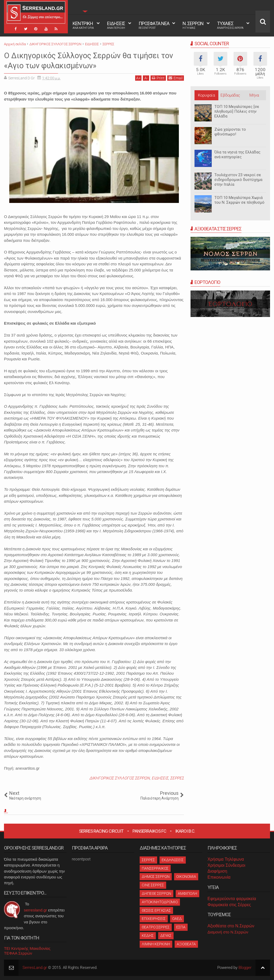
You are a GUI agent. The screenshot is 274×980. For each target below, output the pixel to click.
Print (158, 78)
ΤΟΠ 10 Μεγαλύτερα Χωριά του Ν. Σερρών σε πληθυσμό (239, 200)
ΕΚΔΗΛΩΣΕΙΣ (173, 860)
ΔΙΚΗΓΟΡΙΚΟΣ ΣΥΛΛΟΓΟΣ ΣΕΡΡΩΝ (120, 778)
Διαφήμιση (217, 871)
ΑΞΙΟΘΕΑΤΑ (186, 944)
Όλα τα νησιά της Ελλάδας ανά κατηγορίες (237, 155)
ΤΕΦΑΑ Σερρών (18, 953)
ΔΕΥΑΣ (166, 936)
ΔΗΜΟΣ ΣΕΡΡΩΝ (156, 877)
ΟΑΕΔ (177, 919)
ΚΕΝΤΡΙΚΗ (83, 25)
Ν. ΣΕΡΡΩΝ (193, 25)
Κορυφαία (206, 95)
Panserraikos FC (149, 831)
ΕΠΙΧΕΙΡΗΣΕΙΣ (154, 919)
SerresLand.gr (35, 968)
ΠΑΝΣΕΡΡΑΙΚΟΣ (155, 868)
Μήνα (254, 95)
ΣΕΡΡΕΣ (177, 778)
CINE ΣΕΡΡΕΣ (153, 885)
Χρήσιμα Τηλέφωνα (226, 859)
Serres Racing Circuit (101, 831)
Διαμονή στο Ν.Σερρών (228, 932)
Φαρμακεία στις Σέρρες (229, 905)
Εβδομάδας (230, 95)
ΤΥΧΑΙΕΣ (230, 25)
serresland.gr (36, 910)
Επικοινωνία (219, 877)
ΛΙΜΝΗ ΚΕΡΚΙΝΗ (156, 944)
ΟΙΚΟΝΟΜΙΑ (186, 877)
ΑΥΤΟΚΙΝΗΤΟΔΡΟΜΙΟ (160, 902)
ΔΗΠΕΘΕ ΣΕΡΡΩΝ (156, 893)
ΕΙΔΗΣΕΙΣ (116, 25)
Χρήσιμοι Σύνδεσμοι (226, 865)
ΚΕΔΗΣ (148, 936)
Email (176, 78)
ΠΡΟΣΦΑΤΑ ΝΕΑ (154, 25)
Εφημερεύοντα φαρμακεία (232, 899)
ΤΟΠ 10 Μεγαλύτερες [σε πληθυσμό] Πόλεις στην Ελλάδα (237, 111)
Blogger (245, 968)
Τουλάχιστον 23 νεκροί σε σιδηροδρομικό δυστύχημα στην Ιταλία (238, 180)
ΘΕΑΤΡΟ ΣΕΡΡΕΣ (156, 927)
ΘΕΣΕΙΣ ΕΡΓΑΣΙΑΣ (156, 910)
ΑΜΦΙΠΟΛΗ (187, 893)
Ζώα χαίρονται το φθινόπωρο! (230, 132)
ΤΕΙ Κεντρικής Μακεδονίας (27, 948)
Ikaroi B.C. (185, 831)
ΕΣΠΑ (181, 927)
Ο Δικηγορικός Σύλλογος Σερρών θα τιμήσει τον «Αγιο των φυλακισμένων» (89, 60)
